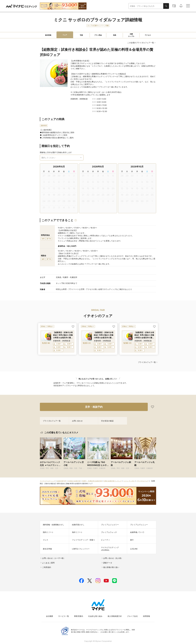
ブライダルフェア (143, 481)
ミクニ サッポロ (129, 481)
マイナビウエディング (47, 481)
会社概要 (50, 616)
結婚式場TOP (61, 481)
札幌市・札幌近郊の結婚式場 (92, 481)
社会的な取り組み (95, 616)
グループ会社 (132, 616)
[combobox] (146, 6)
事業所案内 (79, 616)
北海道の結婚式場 (74, 481)
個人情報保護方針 (115, 616)
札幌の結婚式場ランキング (113, 481)
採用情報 (147, 616)
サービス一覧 (64, 616)
